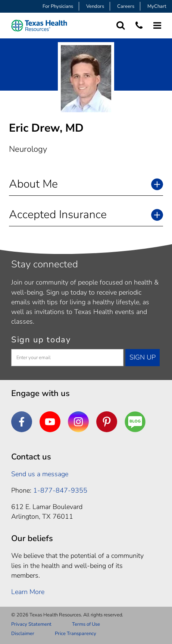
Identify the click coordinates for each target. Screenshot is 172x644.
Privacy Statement (31, 624)
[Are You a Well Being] (135, 422)
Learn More (28, 592)
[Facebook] (22, 422)
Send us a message (40, 474)
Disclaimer (23, 634)
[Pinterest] (107, 422)
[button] (86, 184)
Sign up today (41, 340)
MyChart (157, 6)
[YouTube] (50, 422)
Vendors (95, 6)
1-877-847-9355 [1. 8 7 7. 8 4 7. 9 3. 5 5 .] (60, 490)
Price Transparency (76, 634)
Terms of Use (86, 624)
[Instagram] (78, 422)
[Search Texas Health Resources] (121, 26)
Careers (126, 6)
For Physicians (58, 6)
